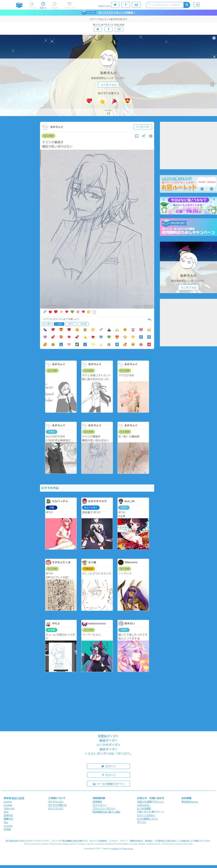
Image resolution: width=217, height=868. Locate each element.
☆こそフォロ (108, 85)
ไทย (6, 822)
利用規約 (97, 802)
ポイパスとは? (56, 808)
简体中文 (8, 815)
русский (8, 826)
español (8, 805)
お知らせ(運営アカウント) (151, 802)
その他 (83, 324)
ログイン (108, 766)
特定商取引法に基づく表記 (106, 812)
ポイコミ (142, 822)
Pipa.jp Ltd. (128, 848)
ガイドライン (100, 805)
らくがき (49, 136)
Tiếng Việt (9, 808)
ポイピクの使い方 (57, 805)
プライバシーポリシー (104, 808)
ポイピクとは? (56, 802)
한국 (6, 812)
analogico (115, 848)
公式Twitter (143, 805)
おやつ (71, 324)
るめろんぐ (108, 73)
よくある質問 (144, 808)
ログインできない (146, 815)
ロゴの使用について (147, 819)
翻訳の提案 (18, 798)
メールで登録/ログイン (109, 784)
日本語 (7, 829)
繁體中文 (8, 819)
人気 (59, 324)
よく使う (47, 324)
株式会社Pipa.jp (190, 802)
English (8, 802)
